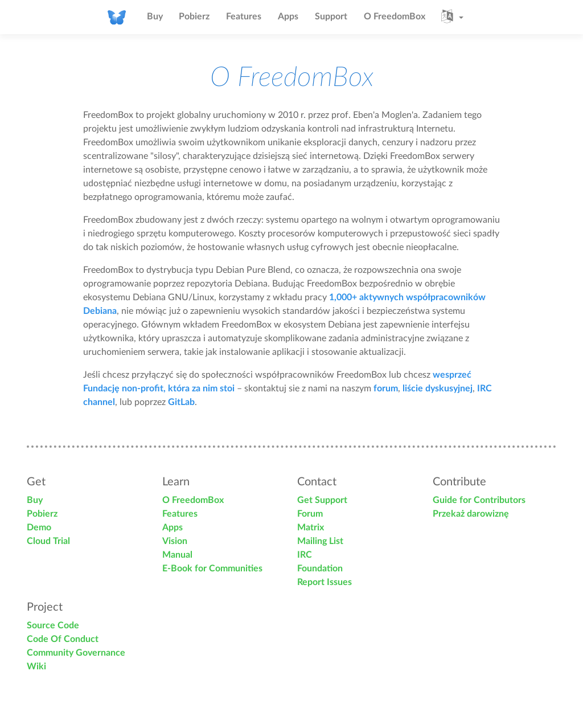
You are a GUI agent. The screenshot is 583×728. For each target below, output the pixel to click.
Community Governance (76, 653)
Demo (39, 527)
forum (386, 388)
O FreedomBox (395, 17)
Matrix (311, 527)
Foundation (320, 569)
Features (244, 17)
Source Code (53, 625)
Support (331, 17)
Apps (288, 17)
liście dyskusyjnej (438, 388)
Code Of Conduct (63, 639)
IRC (305, 555)
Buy (155, 17)
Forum (310, 514)
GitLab (181, 402)
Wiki (36, 666)
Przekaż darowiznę (471, 514)
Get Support (322, 500)
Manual (177, 555)
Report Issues (325, 582)
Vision (175, 541)
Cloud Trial (48, 541)
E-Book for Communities (212, 569)
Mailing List (320, 541)
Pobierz (194, 17)
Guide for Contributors (479, 500)
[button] (452, 17)
